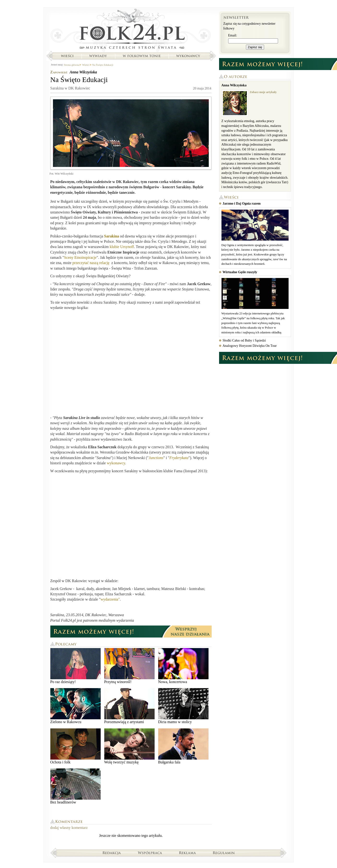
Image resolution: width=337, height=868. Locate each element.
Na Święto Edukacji (103, 65)
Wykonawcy (189, 56)
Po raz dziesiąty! (76, 666)
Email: (233, 35)
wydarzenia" (110, 599)
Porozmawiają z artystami (129, 706)
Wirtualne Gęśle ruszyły (240, 272)
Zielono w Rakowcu (76, 706)
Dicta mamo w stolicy (183, 706)
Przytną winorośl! (129, 666)
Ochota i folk (76, 746)
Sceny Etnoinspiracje (80, 257)
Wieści (67, 56)
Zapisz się (255, 47)
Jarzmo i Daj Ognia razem (242, 204)
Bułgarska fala (183, 746)
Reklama (188, 853)
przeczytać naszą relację (91, 263)
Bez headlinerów (76, 786)
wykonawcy (116, 463)
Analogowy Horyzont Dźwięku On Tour (250, 346)
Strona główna (131, 30)
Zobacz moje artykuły (263, 92)
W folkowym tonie (142, 56)
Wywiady (98, 56)
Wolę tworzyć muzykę (129, 746)
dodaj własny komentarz (69, 828)
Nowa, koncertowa (183, 666)
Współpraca (150, 853)
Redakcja (112, 853)
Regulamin (224, 853)
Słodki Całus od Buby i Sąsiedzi (244, 340)
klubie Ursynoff (122, 247)
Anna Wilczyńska (83, 72)
